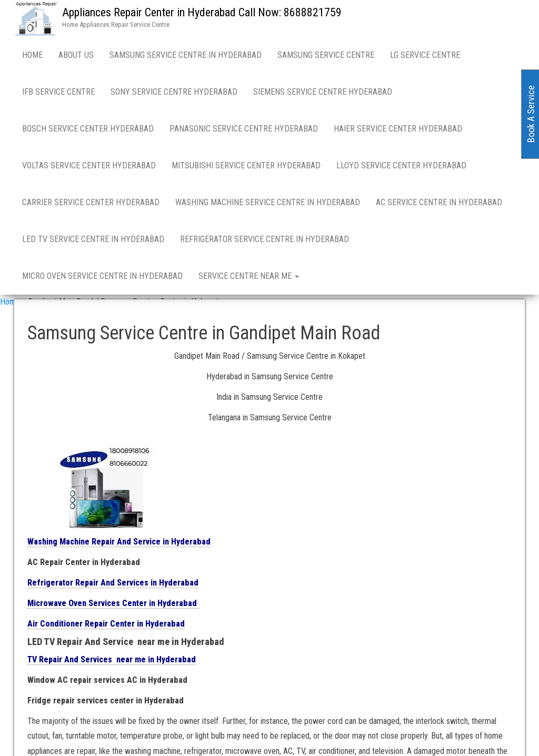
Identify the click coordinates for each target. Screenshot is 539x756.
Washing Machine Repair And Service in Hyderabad (119, 542)
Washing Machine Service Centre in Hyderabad (268, 202)
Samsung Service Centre (326, 55)
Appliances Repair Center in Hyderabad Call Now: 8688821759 (202, 12)
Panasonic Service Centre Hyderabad (244, 129)
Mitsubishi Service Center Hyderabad (246, 165)
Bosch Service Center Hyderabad (88, 129)
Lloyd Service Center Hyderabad (401, 165)
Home (32, 55)
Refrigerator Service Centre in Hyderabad (264, 239)
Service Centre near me (249, 276)
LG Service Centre (425, 55)
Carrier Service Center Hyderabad (91, 202)
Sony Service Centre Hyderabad (174, 92)
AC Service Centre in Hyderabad (439, 202)
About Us (76, 55)
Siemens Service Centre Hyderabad (323, 92)
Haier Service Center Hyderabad (398, 129)
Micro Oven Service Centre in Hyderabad (102, 276)
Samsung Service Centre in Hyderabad (186, 55)
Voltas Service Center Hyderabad (89, 165)
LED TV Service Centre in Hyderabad (93, 239)
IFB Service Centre (58, 92)
